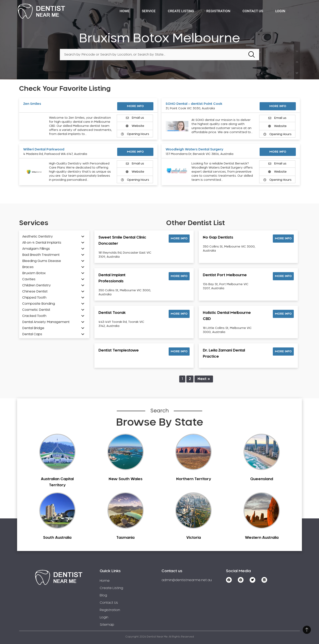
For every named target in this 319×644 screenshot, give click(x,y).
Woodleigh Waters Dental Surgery (194, 149)
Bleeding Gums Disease (42, 261)
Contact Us (253, 11)
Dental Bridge (33, 328)
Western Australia (262, 538)
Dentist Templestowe (119, 350)
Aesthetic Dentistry (38, 237)
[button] (179, 239)
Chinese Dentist (35, 291)
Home (125, 11)
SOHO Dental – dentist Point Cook (194, 104)
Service (149, 11)
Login (280, 11)
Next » (204, 379)
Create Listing (181, 11)
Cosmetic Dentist (36, 310)
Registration (218, 11)
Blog (103, 595)
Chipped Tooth (34, 298)
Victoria (194, 538)
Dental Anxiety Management (46, 322)
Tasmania (125, 538)
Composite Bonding (39, 304)
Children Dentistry (37, 285)
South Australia (57, 538)
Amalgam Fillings (36, 249)
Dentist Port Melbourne (225, 275)
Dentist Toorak (112, 313)
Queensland (262, 479)
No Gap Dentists (218, 238)
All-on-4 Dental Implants (42, 243)
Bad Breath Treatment (41, 255)
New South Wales (126, 479)
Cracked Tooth (34, 316)
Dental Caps (32, 334)
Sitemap (107, 625)
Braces (28, 267)
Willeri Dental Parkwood (44, 149)
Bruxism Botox (34, 273)
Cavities (29, 279)
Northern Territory (194, 479)
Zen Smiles (32, 104)
